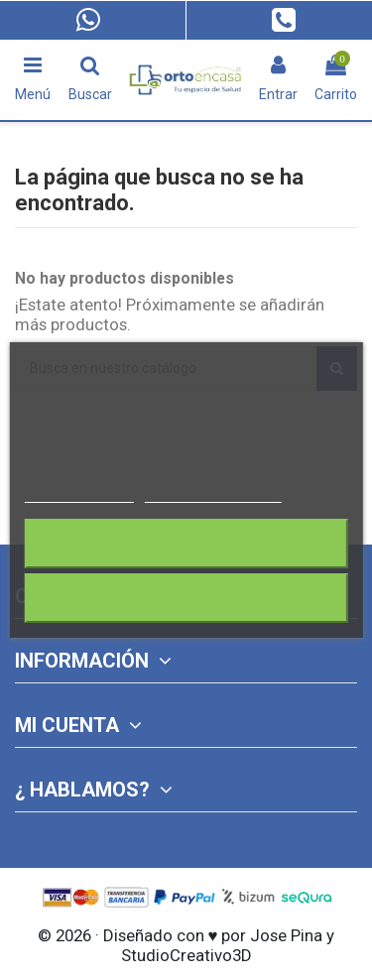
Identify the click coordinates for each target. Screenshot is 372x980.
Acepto (186, 598)
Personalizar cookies (213, 493)
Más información (78, 493)
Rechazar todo (186, 543)
